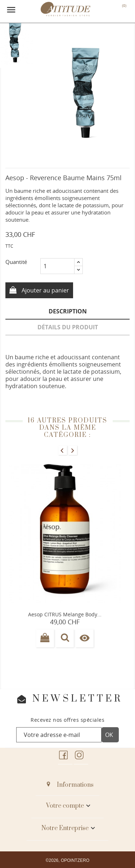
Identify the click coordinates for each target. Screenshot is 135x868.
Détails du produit (68, 327)
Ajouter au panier (45, 290)
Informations (75, 785)
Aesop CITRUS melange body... (65, 614)
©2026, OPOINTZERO (68, 860)
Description (68, 311)
